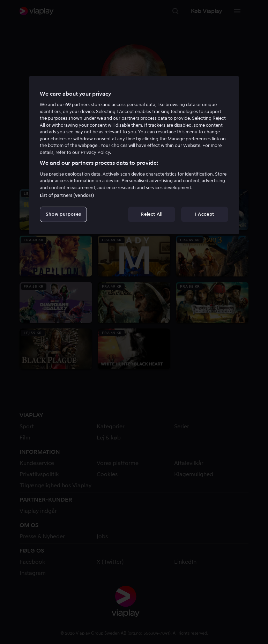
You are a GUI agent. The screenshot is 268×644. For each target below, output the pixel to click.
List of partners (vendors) (67, 195)
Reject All (152, 214)
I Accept (205, 214)
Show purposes (63, 214)
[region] (134, 155)
